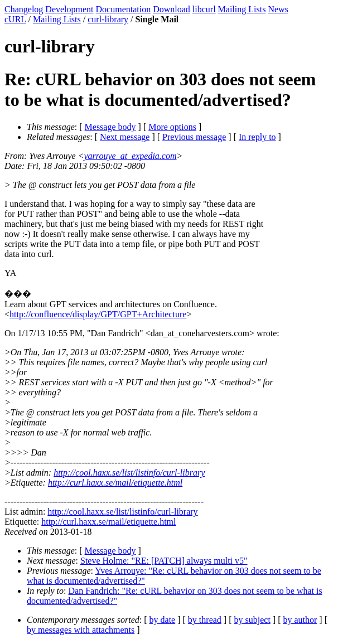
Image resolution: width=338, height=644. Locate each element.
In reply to (257, 137)
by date (163, 620)
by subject (252, 620)
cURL (15, 19)
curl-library (108, 19)
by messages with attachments (81, 630)
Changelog (24, 9)
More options (172, 127)
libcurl (204, 9)
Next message (125, 137)
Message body (110, 127)
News (278, 9)
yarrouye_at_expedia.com (131, 156)
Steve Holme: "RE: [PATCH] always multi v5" (164, 561)
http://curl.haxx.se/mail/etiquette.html (115, 483)
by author (300, 620)
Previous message (194, 137)
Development (69, 9)
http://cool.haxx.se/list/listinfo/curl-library (129, 473)
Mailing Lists (242, 9)
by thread (205, 620)
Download (172, 9)
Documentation (124, 9)
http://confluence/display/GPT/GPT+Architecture (98, 314)
